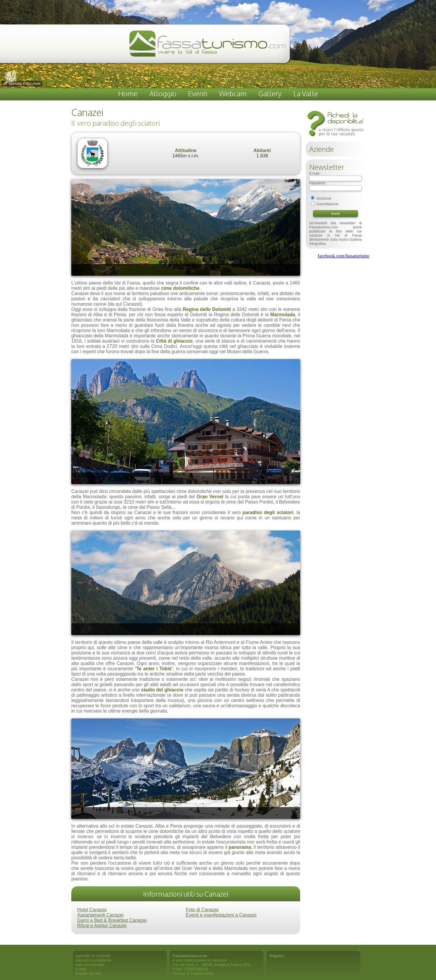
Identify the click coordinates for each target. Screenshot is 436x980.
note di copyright (90, 965)
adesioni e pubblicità (93, 960)
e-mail (81, 969)
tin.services (217, 960)
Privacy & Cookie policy (193, 973)
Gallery (270, 94)
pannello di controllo (93, 956)
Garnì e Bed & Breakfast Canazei (112, 920)
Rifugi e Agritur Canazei (102, 926)
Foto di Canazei (202, 910)
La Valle (306, 94)
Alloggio (163, 94)
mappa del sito (88, 973)
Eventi (198, 94)
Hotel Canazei (92, 910)
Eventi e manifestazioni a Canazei (221, 915)
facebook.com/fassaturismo (344, 256)
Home (128, 94)
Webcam (233, 94)
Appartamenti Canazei (100, 915)
